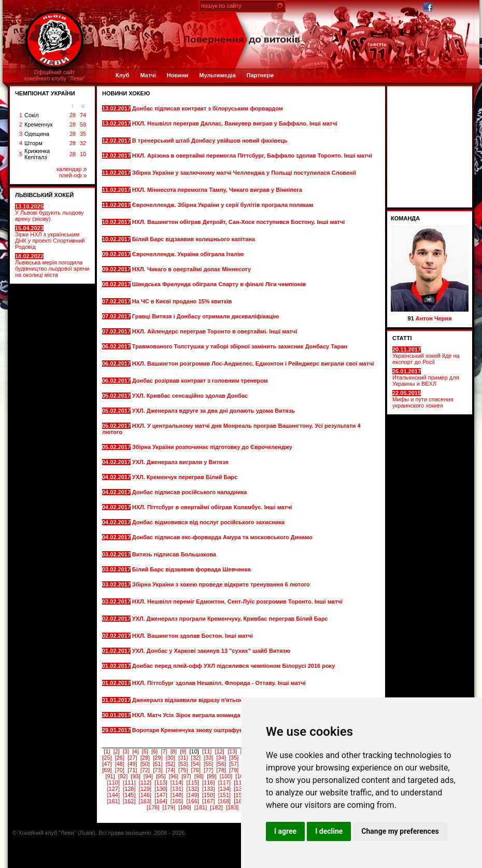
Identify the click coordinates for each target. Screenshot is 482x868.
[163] (145, 801)
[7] (164, 751)
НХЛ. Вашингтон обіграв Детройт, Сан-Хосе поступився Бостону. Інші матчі (239, 222)
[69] (107, 770)
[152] (240, 795)
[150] (208, 795)
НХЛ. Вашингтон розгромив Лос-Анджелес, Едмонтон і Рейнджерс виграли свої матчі (253, 363)
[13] (232, 751)
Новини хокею (126, 93)
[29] (158, 758)
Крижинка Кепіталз (37, 154)
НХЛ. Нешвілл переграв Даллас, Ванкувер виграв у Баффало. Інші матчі (235, 123)
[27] (132, 758)
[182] (216, 807)
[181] (201, 807)
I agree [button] (285, 831)
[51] (158, 764)
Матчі (148, 75)
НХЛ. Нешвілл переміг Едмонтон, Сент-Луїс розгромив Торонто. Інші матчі (237, 601)
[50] (145, 764)
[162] (129, 801)
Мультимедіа (217, 75)
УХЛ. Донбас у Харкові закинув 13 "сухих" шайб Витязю (212, 651)
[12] (219, 751)
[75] (183, 770)
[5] (145, 751)
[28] (145, 758)
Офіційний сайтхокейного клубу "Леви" (55, 75)
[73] (158, 770)
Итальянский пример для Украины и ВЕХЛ (426, 377)
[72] (145, 770)
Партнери (260, 75)
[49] (132, 764)
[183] (232, 807)
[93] (135, 776)
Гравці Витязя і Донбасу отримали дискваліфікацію (206, 316)
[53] (183, 764)
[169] (240, 801)
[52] (171, 764)
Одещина (37, 134)
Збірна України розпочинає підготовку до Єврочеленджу (213, 447)
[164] (161, 801)
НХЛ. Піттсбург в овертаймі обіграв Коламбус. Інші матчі (213, 507)
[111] (129, 782)
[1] (107, 751)
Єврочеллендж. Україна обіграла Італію (189, 254)
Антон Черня (434, 318)
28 (73, 115)
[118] (240, 782)
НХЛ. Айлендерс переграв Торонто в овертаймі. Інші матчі (216, 331)
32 (83, 143)
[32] (196, 758)
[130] (161, 789)
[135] (240, 789)
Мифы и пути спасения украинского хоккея (423, 399)
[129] (145, 789)
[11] (207, 751)
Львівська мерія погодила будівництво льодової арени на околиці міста (52, 265)
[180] (185, 807)
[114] (177, 782)
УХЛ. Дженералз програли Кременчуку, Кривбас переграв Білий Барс (230, 619)
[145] (129, 795)
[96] (174, 776)
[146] (145, 795)
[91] (110, 776)
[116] (208, 782)
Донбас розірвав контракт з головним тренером (201, 381)
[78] (221, 770)
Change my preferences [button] (400, 831)
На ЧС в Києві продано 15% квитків (183, 301)
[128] (129, 789)
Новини (178, 75)
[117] (224, 782)
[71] (132, 770)
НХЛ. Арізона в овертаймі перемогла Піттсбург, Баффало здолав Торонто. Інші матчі (252, 156)
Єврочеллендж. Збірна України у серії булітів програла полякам (223, 205)
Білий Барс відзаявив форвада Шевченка (192, 569)
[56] (221, 764)
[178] (153, 807)
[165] (177, 801)
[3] (126, 751)
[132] (192, 789)
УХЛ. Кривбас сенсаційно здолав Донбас (191, 396)
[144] (113, 795)
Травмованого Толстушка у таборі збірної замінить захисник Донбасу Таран (240, 346)
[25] (107, 758)
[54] (196, 764)
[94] (148, 776)
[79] (234, 770)
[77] (208, 770)
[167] (208, 801)
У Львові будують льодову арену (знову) (49, 213)
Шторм (33, 143)
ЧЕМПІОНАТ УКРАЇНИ (45, 93)
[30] (171, 758)
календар (72, 169)
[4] (135, 751)
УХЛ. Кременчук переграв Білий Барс (186, 477)
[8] (174, 751)
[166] (192, 801)
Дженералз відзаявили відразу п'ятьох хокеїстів (201, 700)
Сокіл (32, 115)
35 (83, 134)
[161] (113, 801)
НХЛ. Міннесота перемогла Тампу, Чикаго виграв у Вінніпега (218, 190)
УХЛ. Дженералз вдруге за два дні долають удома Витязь (214, 411)
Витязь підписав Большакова (175, 554)
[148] (177, 795)
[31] (183, 758)
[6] (154, 751)
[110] (113, 782)
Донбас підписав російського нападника (190, 492)
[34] (221, 758)
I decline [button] (329, 831)
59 (83, 124)
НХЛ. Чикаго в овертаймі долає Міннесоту (192, 269)
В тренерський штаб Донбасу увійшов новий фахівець (211, 141)
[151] (224, 795)
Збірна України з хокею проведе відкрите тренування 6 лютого (221, 584)
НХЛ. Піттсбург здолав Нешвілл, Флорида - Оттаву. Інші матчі (219, 683)
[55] (208, 764)
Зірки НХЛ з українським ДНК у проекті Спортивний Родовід (50, 237)
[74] (171, 770)
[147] (161, 795)
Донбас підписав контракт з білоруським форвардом (208, 108)
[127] (113, 789)
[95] (161, 776)
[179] (169, 807)
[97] (186, 776)
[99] (211, 776)
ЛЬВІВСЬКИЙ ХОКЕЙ (44, 195)
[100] (226, 776)
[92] (123, 776)
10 (83, 154)
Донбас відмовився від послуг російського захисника (209, 522)
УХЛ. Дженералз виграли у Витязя (181, 462)
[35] (234, 758)
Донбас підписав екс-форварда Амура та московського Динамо (222, 537)
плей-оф (73, 175)
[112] (145, 782)
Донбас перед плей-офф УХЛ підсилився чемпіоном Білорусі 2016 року (233, 666)
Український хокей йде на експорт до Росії (426, 356)
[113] (161, 782)
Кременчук (38, 124)
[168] (224, 801)
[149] (192, 795)
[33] (208, 758)
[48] (120, 764)
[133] (208, 789)
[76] (196, 770)
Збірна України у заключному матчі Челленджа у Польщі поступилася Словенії (244, 173)
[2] (117, 751)
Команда (405, 218)
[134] (224, 789)
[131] (177, 789)
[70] (120, 770)
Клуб (122, 75)
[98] (199, 776)
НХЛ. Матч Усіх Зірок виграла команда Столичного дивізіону (219, 715)
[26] (120, 758)
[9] (183, 751)
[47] (107, 764)
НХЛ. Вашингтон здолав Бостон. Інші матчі (193, 636)
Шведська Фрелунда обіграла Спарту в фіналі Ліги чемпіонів (219, 284)
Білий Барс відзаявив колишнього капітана (194, 239)
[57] (234, 764)
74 (83, 115)
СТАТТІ (402, 338)
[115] (192, 782)
